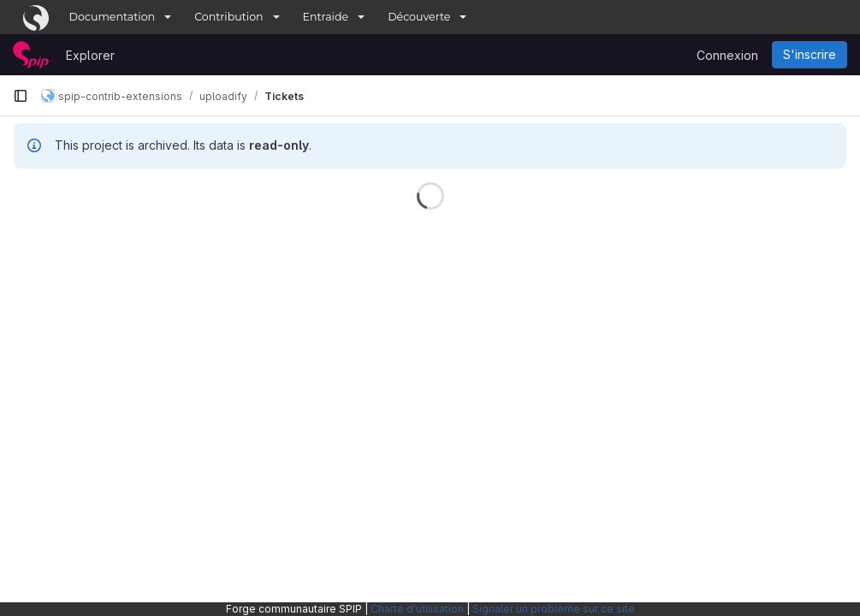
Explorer (90, 55)
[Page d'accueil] (31, 55)
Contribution (228, 17)
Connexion (727, 55)
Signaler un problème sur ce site (554, 609)
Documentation (113, 17)
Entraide (326, 17)
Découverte (419, 17)
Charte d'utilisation (417, 609)
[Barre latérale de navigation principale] (21, 96)
